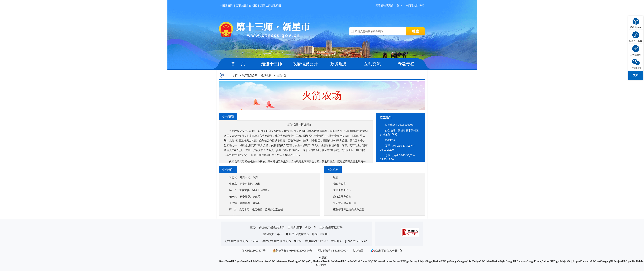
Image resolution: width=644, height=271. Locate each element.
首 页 (238, 64)
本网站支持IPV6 (415, 6)
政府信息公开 (305, 64)
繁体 (400, 6)
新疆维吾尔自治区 (246, 6)
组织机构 (266, 75)
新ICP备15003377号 (254, 251)
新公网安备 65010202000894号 (292, 251)
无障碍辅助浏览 (384, 6)
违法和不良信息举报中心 (386, 251)
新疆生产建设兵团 (271, 6)
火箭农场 (281, 75)
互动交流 (372, 64)
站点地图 (358, 251)
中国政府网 (226, 6)
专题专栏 (406, 64)
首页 (235, 75)
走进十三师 (272, 64)
